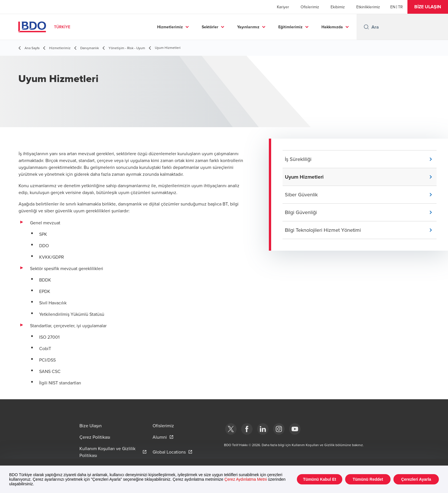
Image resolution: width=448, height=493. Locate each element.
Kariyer (283, 7)
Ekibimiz (338, 7)
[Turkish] (400, 7)
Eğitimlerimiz (290, 27)
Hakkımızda (332, 27)
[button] (428, 7)
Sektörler (210, 27)
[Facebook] (247, 429)
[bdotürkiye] (231, 429)
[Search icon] (366, 27)
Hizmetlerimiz (170, 27)
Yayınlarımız (248, 27)
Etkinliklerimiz (368, 7)
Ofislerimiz (310, 7)
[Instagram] (279, 429)
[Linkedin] (263, 429)
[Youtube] (295, 429)
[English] (393, 7)
